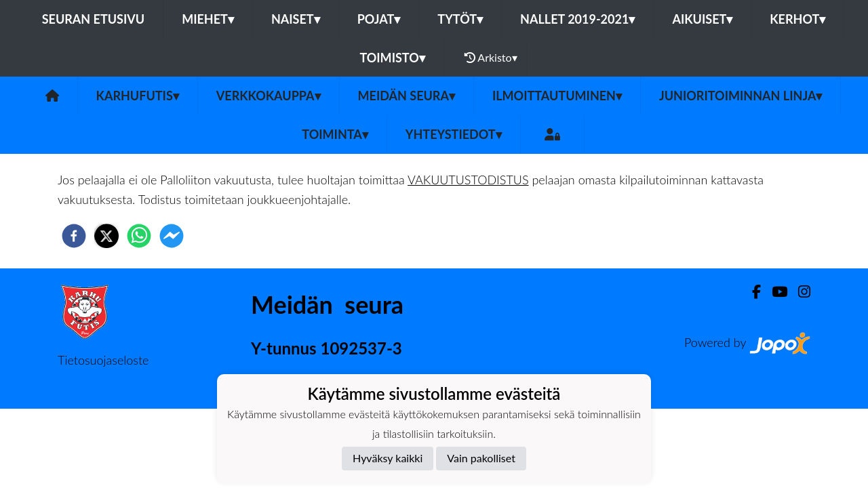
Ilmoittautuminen (557, 96)
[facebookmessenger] (172, 236)
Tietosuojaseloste (103, 360)
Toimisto (392, 58)
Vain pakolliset (481, 458)
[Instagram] (799, 292)
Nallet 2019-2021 (577, 19)
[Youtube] (774, 292)
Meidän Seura (407, 96)
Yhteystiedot (454, 134)
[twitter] (106, 236)
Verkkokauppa (269, 96)
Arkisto (491, 58)
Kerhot (797, 19)
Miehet (208, 19)
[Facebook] (751, 292)
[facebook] (74, 236)
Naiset (296, 19)
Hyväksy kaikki (388, 458)
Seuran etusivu (94, 19)
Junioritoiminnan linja (741, 96)
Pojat (379, 19)
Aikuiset (702, 19)
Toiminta (335, 134)
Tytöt (460, 19)
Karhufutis (138, 96)
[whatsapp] (139, 236)
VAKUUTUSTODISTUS (468, 180)
